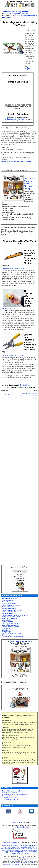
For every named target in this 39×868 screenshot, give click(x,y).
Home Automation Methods (11, 627)
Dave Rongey (29, 68)
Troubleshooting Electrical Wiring (12, 637)
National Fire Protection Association (22, 863)
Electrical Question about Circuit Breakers (9, 396)
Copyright (7, 842)
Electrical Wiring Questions (11, 799)
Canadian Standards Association (25, 859)
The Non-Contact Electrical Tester (13, 269)
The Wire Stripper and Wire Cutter (13, 355)
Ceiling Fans (15, 14)
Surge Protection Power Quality (12, 633)
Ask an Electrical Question (20, 827)
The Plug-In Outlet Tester (10, 309)
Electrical (6, 387)
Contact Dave (20, 849)
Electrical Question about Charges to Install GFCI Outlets (29, 396)
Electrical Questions (16, 822)
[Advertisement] (19, 462)
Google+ (27, 853)
